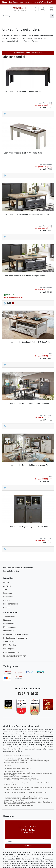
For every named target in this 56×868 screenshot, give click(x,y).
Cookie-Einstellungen (12, 652)
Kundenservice (9, 624)
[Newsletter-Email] (28, 841)
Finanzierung (8, 631)
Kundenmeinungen (11, 604)
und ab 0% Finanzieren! (28, 2)
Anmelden (7, 586)
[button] (34, 9)
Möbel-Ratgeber (10, 645)
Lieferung (7, 620)
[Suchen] (52, 16)
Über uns (7, 607)
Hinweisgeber (9, 649)
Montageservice (10, 627)
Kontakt (6, 582)
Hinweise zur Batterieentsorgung (16, 634)
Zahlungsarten (9, 616)
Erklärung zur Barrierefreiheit (15, 656)
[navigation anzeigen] (5, 9)
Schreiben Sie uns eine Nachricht (28, 53)
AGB (5, 590)
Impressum (8, 593)
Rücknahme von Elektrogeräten (16, 638)
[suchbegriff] (26, 16)
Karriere (6, 600)
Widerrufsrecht (9, 642)
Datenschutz (8, 597)
